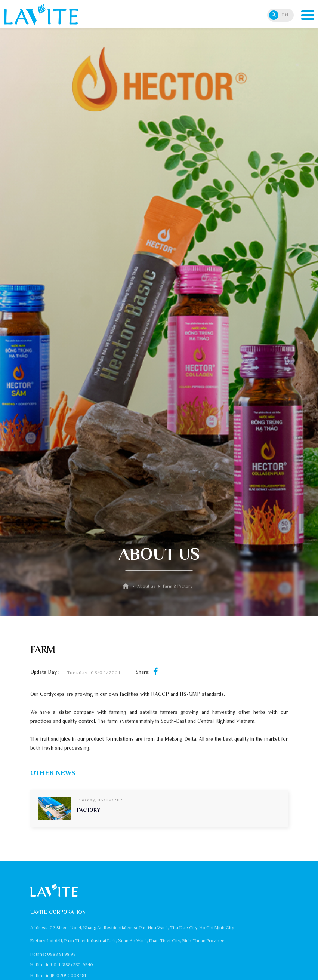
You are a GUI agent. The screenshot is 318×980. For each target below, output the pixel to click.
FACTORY (89, 810)
